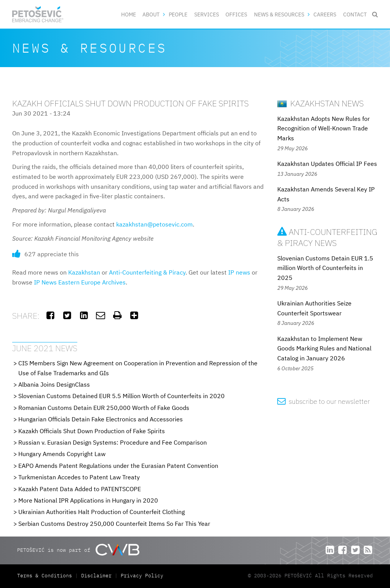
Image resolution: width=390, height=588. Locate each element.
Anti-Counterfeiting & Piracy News (327, 237)
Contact (355, 14)
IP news (239, 272)
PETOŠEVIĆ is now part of (78, 550)
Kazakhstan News (320, 103)
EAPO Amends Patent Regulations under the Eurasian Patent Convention (118, 466)
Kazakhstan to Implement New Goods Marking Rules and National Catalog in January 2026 (324, 348)
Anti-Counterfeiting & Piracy (147, 272)
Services (207, 14)
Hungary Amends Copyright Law (62, 454)
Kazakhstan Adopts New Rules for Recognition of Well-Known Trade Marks (324, 128)
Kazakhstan (84, 272)
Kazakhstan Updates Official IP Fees (327, 164)
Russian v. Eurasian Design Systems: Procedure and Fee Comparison (113, 442)
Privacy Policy (142, 576)
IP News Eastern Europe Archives (80, 282)
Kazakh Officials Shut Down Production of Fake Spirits (92, 431)
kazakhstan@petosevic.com (154, 224)
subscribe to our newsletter (324, 401)
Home (129, 14)
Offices (236, 14)
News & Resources (279, 14)
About (151, 14)
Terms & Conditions (46, 576)
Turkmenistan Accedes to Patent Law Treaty (79, 477)
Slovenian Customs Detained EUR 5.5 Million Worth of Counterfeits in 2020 (121, 396)
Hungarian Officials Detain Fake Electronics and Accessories (101, 419)
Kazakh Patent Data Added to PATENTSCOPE (80, 489)
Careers (325, 14)
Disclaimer (96, 576)
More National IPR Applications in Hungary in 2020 (88, 500)
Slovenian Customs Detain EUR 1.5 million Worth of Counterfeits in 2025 (325, 268)
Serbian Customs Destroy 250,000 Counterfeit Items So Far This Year (114, 524)
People (178, 14)
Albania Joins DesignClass (54, 384)
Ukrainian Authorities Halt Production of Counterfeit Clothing (101, 512)
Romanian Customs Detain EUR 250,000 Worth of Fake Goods (104, 408)
